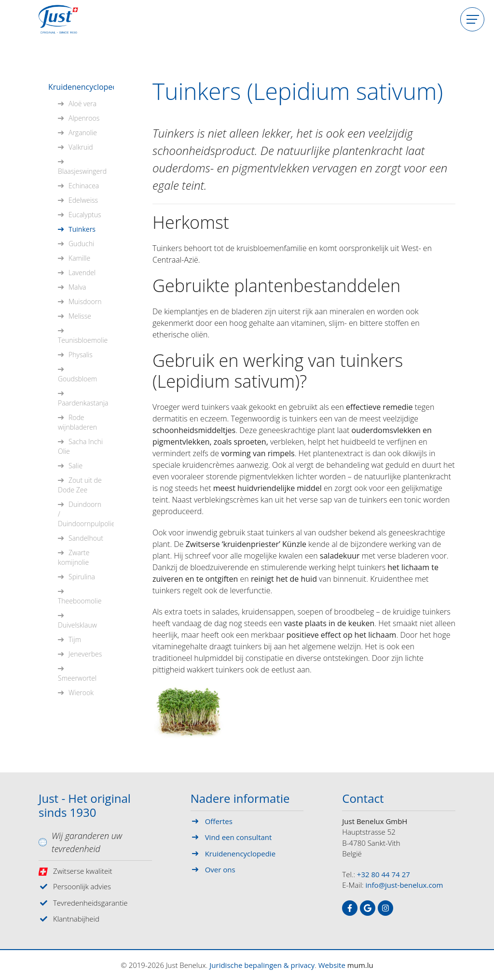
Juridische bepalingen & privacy (262, 965)
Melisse (80, 316)
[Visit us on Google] (368, 908)
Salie (75, 466)
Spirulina (82, 577)
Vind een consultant (239, 837)
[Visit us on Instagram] (385, 908)
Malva (77, 287)
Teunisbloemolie (83, 340)
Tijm (75, 639)
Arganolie (83, 133)
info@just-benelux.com (405, 885)
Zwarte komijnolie (74, 557)
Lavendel (82, 273)
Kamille (79, 258)
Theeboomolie (80, 601)
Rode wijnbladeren (77, 422)
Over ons (220, 869)
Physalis (81, 355)
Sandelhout (86, 538)
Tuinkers (82, 229)
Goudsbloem (77, 379)
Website (332, 965)
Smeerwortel (77, 678)
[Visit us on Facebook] (350, 908)
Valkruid (81, 147)
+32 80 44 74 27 (384, 874)
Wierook (81, 693)
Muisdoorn (85, 301)
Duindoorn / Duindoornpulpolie (86, 514)
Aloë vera (82, 104)
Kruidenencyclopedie (81, 87)
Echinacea (84, 186)
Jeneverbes (85, 654)
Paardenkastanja (83, 403)
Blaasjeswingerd (82, 171)
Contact (363, 799)
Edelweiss (83, 200)
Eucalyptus (85, 215)
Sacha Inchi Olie (80, 446)
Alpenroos (84, 118)
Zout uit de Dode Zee (80, 485)
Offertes (219, 821)
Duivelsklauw (77, 625)
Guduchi (81, 244)
